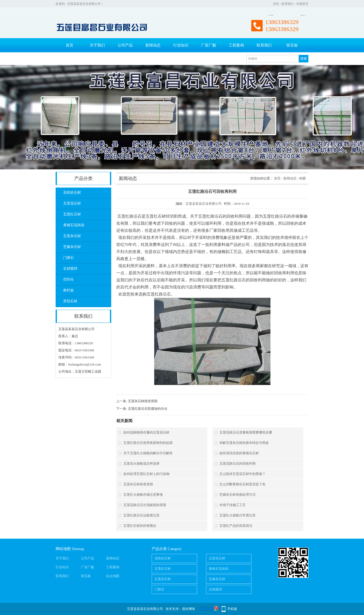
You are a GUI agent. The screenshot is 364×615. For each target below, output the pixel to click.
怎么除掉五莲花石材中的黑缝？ (242, 474)
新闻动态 (153, 45)
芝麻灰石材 (72, 247)
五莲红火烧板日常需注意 (237, 515)
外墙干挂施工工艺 (233, 505)
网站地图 (63, 549)
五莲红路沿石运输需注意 (141, 515)
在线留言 (302, 4)
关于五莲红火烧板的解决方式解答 (148, 453)
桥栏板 (69, 290)
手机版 (232, 609)
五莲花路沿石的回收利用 (237, 463)
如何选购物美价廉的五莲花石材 (146, 432)
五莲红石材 (72, 214)
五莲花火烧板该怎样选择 (141, 463)
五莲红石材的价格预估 (140, 526)
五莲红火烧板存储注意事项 (143, 495)
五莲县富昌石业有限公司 (204, 204)
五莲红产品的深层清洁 (236, 526)
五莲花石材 (72, 203)
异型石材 (70, 301)
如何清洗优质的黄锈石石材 (239, 453)
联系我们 (288, 4)
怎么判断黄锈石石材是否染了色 (242, 484)
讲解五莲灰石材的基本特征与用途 (244, 443)
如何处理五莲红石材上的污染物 (146, 474)
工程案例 (236, 45)
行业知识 (181, 45)
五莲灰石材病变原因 (143, 401)
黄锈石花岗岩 (74, 225)
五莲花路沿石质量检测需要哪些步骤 (246, 432)
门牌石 (69, 258)
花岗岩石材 (72, 192)
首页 (276, 4)
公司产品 (125, 45)
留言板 (292, 45)
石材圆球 (70, 269)
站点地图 (113, 576)
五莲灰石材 (72, 236)
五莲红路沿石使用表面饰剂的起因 (148, 443)
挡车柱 (69, 279)
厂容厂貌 (209, 45)
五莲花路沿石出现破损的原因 (145, 505)
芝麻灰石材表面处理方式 (237, 495)
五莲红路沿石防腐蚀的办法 (148, 409)
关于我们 (97, 45)
